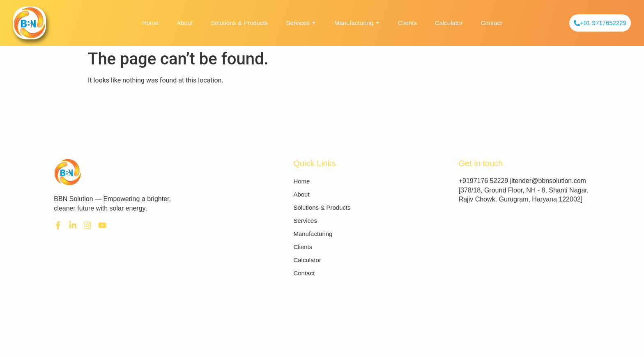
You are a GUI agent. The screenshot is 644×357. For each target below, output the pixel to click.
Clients (407, 23)
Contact (491, 23)
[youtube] (102, 225)
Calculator (449, 23)
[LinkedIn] (73, 225)
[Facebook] (58, 225)
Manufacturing (357, 23)
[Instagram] (87, 225)
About (185, 23)
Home (150, 23)
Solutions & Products (239, 23)
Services (301, 23)
